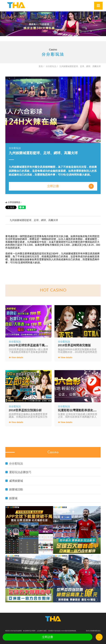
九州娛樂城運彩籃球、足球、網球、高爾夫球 (34, 220)
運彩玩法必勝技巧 (18, 472)
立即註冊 (71, 186)
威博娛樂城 (14, 481)
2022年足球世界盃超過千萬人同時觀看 (34, 345)
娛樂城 (11, 498)
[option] (53, 24)
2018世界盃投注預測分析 (25, 410)
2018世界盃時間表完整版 (74, 345)
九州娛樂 (32, 242)
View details (16, 358)
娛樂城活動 (14, 489)
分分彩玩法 (14, 464)
